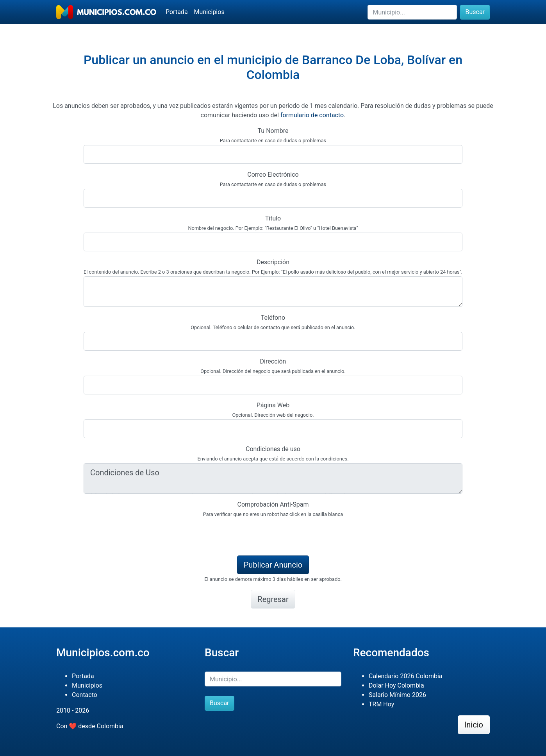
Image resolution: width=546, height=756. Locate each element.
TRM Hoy (381, 704)
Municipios (209, 12)
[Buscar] (412, 12)
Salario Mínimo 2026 (397, 695)
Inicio (474, 725)
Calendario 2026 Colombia (406, 676)
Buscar (475, 12)
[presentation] (143, 534)
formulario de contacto (312, 115)
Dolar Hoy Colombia (396, 685)
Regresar (273, 599)
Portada (177, 12)
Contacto (85, 695)
